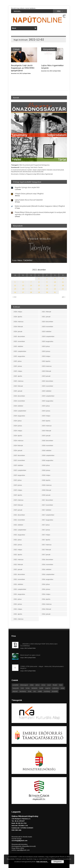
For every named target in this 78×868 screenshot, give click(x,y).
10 (55, 282)
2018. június (46, 470)
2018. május (46, 475)
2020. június (46, 351)
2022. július (18, 540)
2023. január (18, 510)
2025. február (18, 386)
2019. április (46, 421)
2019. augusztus (48, 401)
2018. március (47, 485)
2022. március (18, 559)
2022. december (19, 515)
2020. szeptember (48, 336)
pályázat (15, 691)
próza (63, 688)
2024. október (18, 406)
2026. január (18, 331)
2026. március (18, 322)
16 (47, 285)
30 (47, 292)
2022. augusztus (19, 535)
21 (31, 289)
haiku (61, 685)
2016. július (46, 584)
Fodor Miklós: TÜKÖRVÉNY (22, 260)
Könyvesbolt (49, 49)
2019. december (47, 381)
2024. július (18, 421)
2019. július (46, 406)
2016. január (46, 614)
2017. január (46, 554)
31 (55, 292)
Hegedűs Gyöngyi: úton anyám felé (27, 187)
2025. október (18, 346)
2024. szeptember (20, 411)
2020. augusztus (48, 341)
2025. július (18, 361)
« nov (15, 297)
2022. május (18, 550)
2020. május (46, 356)
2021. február (46, 312)
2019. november (47, 386)
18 (63, 285)
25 (63, 289)
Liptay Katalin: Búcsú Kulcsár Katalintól (29, 200)
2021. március (18, 619)
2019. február (46, 431)
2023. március (18, 500)
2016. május (46, 594)
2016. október (47, 569)
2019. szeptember (48, 396)
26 (15, 292)
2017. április (46, 540)
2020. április (46, 361)
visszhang (47, 691)
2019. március (47, 426)
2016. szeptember (48, 574)
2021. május (18, 609)
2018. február (46, 490)
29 (39, 292)
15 (39, 285)
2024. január (18, 450)
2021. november (19, 579)
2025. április (18, 376)
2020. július (46, 346)
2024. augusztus (19, 416)
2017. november (47, 505)
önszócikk (55, 691)
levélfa (41, 688)
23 (47, 289)
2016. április (46, 599)
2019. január (46, 436)
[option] (39, 247)
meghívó (48, 688)
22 (39, 289)
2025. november (19, 341)
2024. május (18, 431)
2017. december (47, 500)
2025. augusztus (19, 356)
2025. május (18, 371)
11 (63, 282)
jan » (64, 297)
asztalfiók (15, 685)
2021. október (18, 584)
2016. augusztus (48, 579)
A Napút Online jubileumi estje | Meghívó (29, 194)
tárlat (30, 691)
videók (40, 691)
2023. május (18, 490)
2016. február (46, 609)
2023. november (19, 460)
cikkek (32, 685)
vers (35, 691)
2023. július (18, 480)
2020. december (47, 322)
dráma (43, 685)
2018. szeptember (48, 455)
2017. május (46, 535)
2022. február (18, 564)
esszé (49, 685)
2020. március (47, 366)
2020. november (47, 326)
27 (23, 292)
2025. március (18, 381)
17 (55, 285)
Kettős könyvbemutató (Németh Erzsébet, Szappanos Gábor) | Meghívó (40, 206)
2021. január (46, 317)
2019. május (46, 416)
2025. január (18, 391)
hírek (22, 688)
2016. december (47, 559)
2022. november (19, 520)
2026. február (18, 326)
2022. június (18, 545)
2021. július (18, 599)
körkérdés (34, 688)
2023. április (18, 495)
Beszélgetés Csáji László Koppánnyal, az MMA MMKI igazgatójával (23, 68)
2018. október (47, 450)
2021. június (18, 604)
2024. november (19, 401)
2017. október (46, 510)
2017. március (47, 545)
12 (15, 285)
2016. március (47, 604)
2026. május (18, 312)
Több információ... (42, 862)
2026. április (18, 317)
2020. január (46, 376)
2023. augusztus (19, 475)
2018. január (46, 495)
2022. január (18, 569)
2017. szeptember (48, 515)
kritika (28, 688)
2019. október (47, 391)
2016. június (46, 589)
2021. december (19, 574)
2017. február (46, 550)
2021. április (18, 614)
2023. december (19, 455)
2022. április (18, 554)
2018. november (47, 445)
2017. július (46, 525)
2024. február (18, 445)
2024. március (18, 440)
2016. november (47, 564)
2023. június (18, 485)
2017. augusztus (47, 520)
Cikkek (16, 49)
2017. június (46, 530)
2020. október (47, 331)
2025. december (19, 336)
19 (15, 289)
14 (31, 285)
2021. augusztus (19, 594)
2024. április (18, 436)
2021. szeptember (20, 589)
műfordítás (56, 688)
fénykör (55, 685)
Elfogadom (58, 862)
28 (31, 292)
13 (23, 285)
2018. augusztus (48, 460)
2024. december (19, 396)
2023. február (18, 505)
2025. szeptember (20, 351)
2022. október (18, 525)
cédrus (37, 685)
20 (23, 289)
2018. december (47, 440)
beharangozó (24, 685)
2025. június (18, 366)
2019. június (46, 411)
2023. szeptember (20, 470)
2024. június (18, 426)
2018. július (46, 465)
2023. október (18, 465)
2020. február (46, 371)
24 (55, 289)
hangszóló (16, 688)
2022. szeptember (20, 530)
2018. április (46, 480)
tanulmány (23, 691)
